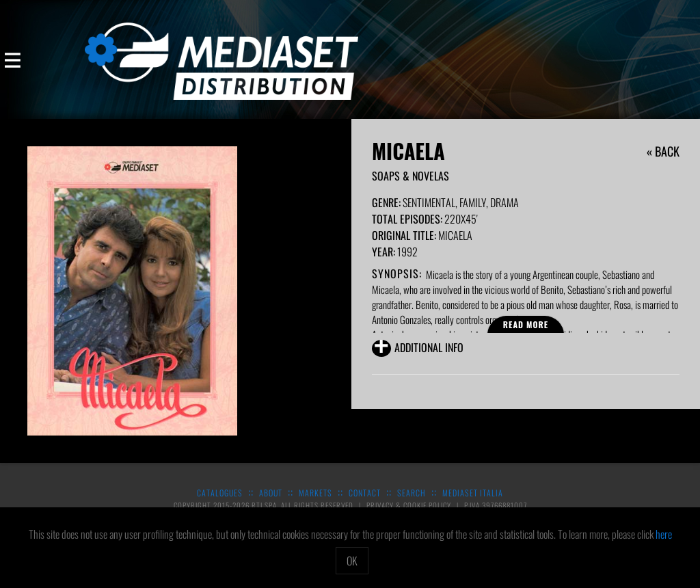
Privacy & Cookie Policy (410, 505)
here (664, 534)
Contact (365, 493)
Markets (315, 493)
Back (667, 151)
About (271, 493)
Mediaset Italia (473, 493)
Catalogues (220, 493)
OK (352, 561)
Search (412, 493)
